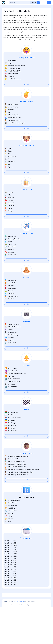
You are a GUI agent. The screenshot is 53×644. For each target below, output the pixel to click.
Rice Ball (9, 202)
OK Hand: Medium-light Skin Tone (16, 466)
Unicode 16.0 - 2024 (11, 553)
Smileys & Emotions (27, 67)
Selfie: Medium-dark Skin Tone (15, 476)
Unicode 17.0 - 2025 (11, 550)
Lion (7, 163)
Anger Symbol (10, 70)
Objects (26, 331)
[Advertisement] (26, 48)
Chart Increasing (11, 345)
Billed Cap (9, 347)
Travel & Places (27, 243)
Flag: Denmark (10, 440)
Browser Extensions (8, 642)
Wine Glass (9, 207)
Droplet (8, 251)
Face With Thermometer (14, 89)
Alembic (9, 339)
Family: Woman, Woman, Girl (15, 133)
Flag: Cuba (9, 425)
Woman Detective (12, 117)
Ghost (8, 73)
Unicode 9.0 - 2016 (10, 570)
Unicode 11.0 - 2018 (11, 566)
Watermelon (10, 213)
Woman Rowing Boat (13, 127)
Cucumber (9, 215)
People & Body (27, 111)
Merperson (9, 119)
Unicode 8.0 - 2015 (10, 572)
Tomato (9, 210)
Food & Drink (27, 199)
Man (7, 122)
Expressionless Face (12, 78)
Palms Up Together (12, 125)
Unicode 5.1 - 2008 (10, 583)
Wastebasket (10, 352)
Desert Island (10, 264)
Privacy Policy (25, 642)
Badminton (10, 303)
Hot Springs (10, 262)
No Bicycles (10, 394)
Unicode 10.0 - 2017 (11, 568)
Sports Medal (10, 290)
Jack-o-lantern (11, 293)
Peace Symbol (11, 381)
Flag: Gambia (10, 435)
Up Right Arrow (11, 396)
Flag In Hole (10, 301)
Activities (27, 287)
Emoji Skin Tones (26, 463)
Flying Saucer (10, 246)
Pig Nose (9, 177)
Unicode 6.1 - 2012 (10, 577)
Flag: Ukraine (10, 430)
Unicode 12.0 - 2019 (11, 564)
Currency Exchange (12, 391)
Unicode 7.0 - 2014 (10, 575)
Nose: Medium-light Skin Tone (15, 474)
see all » (26, 94)
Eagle (8, 158)
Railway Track (10, 254)
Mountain (9, 259)
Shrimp (8, 221)
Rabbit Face (10, 171)
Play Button (10, 386)
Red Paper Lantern (12, 334)
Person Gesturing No (12, 130)
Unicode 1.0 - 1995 (10, 594)
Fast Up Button (11, 378)
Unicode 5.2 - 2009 (10, 581)
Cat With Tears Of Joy (13, 81)
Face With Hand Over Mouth (15, 75)
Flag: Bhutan (10, 438)
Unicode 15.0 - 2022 (11, 557)
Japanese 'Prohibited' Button (15, 383)
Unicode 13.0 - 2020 (11, 561)
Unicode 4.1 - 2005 (10, 585)
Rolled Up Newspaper (13, 337)
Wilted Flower (10, 166)
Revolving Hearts (11, 83)
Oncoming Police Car (12, 249)
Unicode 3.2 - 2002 (10, 590)
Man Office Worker (12, 114)
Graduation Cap (11, 342)
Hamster (9, 161)
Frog (7, 174)
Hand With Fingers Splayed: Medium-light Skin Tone (22, 479)
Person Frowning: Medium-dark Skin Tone (19, 482)
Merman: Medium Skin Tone (15, 471)
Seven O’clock (10, 257)
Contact (18, 642)
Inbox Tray (9, 350)
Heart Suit (9, 309)
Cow (7, 169)
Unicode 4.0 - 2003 (10, 588)
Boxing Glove (10, 298)
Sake (8, 205)
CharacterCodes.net (18, 638)
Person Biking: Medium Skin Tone (16, 484)
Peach (8, 218)
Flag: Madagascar (12, 422)
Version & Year (26, 548)
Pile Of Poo (10, 86)
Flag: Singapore (11, 432)
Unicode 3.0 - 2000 (10, 592)
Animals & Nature (26, 155)
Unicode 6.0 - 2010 (10, 579)
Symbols (26, 375)
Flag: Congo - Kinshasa (13, 427)
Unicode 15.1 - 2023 (11, 555)
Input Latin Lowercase (13, 388)
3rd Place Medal (11, 306)
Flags (26, 419)
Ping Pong (9, 295)
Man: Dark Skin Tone (12, 468)
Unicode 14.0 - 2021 (11, 559)
